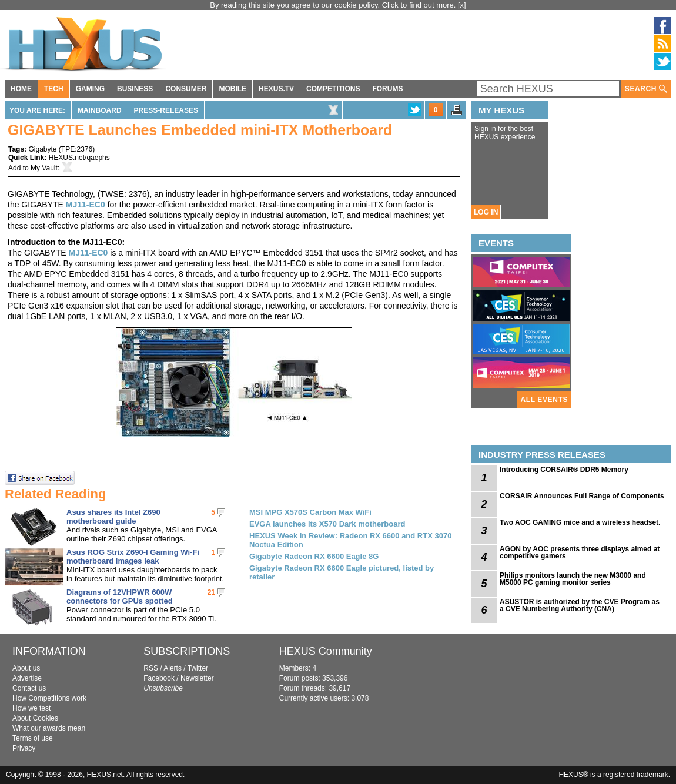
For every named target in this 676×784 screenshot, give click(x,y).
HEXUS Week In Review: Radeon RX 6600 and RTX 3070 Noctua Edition (350, 540)
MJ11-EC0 (86, 205)
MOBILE (232, 89)
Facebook (159, 678)
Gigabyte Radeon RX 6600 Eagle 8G (314, 556)
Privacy (24, 748)
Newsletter (197, 678)
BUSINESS (135, 89)
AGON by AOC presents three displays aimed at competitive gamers (580, 552)
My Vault (44, 168)
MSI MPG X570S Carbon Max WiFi (310, 512)
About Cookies (35, 718)
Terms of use (33, 738)
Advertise (27, 678)
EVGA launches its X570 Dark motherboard (327, 524)
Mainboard (100, 110)
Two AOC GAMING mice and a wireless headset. (580, 522)
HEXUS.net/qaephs (79, 158)
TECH (54, 89)
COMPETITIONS (333, 89)
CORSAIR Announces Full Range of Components (582, 496)
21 (211, 592)
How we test (31, 708)
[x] (462, 5)
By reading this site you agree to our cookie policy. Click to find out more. (334, 5)
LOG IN (486, 212)
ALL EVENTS (544, 400)
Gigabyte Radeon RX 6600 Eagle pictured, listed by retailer (342, 572)
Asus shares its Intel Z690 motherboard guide (113, 517)
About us (26, 668)
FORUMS (387, 89)
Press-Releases (166, 110)
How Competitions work (49, 698)
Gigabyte (42, 149)
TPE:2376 (77, 149)
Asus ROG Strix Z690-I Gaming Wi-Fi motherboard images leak (133, 557)
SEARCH (646, 89)
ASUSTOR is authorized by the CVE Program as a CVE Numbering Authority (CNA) (580, 605)
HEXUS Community (326, 651)
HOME (21, 89)
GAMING (90, 89)
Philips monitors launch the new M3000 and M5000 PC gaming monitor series (573, 579)
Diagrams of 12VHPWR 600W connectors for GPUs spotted (120, 597)
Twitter (198, 668)
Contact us (29, 688)
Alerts (173, 668)
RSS (151, 668)
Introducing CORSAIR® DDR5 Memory (564, 470)
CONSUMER (186, 89)
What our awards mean (49, 728)
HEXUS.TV (276, 89)
